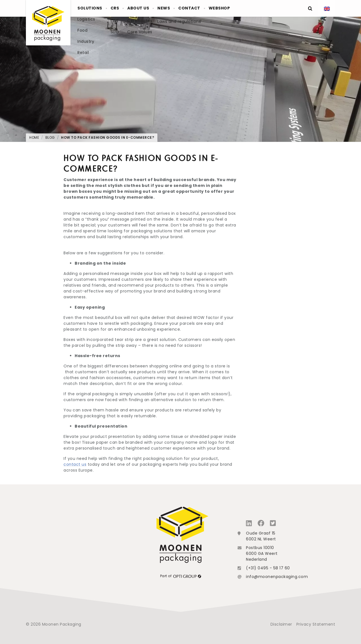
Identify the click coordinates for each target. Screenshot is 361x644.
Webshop (247, 8)
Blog (50, 137)
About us (151, 8)
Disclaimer (281, 624)
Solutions (92, 8)
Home (34, 137)
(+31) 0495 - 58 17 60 (268, 568)
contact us (75, 464)
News (182, 8)
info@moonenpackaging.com (277, 577)
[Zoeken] (310, 8)
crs (123, 8)
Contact (212, 8)
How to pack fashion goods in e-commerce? (108, 137)
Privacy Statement (316, 624)
